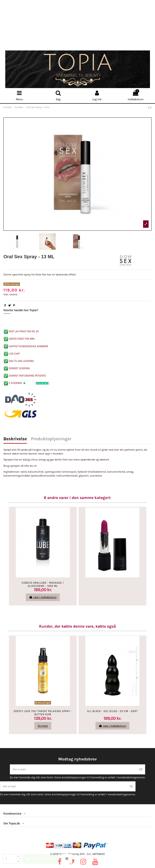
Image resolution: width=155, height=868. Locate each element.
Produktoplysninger (51, 439)
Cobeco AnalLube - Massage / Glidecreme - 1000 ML (43, 584)
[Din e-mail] (73, 769)
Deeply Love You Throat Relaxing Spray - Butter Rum (43, 713)
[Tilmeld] (141, 769)
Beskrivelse (15, 439)
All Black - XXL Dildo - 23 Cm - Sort (112, 711)
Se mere (43, 726)
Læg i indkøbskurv (41, 859)
